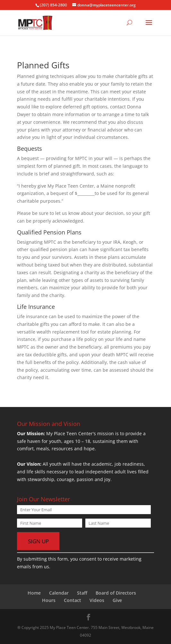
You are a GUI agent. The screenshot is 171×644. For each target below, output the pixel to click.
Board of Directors (116, 593)
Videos (97, 600)
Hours (49, 600)
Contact (73, 600)
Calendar (59, 593)
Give (117, 600)
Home (34, 593)
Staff (82, 593)
